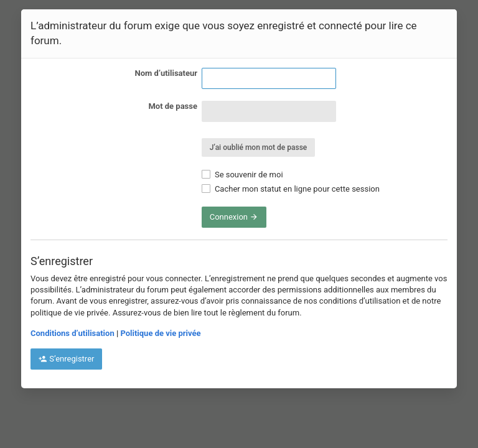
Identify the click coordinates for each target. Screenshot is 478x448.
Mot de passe (173, 106)
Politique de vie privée (160, 333)
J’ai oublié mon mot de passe (259, 147)
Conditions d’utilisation (73, 333)
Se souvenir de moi (242, 175)
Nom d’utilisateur (166, 73)
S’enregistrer (66, 359)
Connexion (234, 217)
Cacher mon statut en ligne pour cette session (291, 189)
